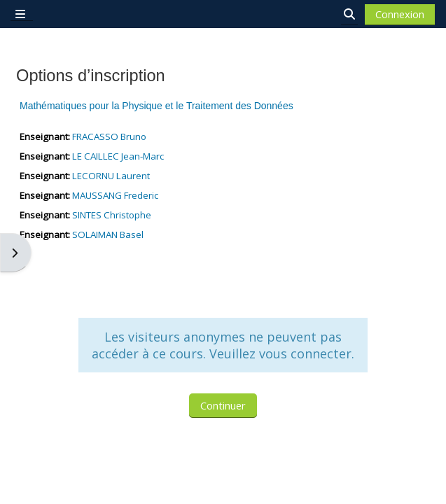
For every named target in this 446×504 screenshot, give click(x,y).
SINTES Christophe (112, 215)
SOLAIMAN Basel (108, 234)
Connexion (400, 14)
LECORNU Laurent (111, 176)
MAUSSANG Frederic (115, 195)
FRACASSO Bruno (109, 136)
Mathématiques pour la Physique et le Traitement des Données (156, 106)
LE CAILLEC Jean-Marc (118, 156)
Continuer (223, 405)
